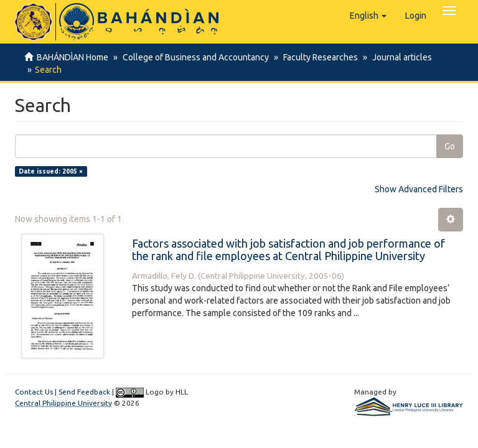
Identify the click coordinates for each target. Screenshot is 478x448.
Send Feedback (84, 392)
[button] (368, 16)
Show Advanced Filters (419, 189)
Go (450, 146)
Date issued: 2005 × (51, 171)
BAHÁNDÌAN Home (73, 57)
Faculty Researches (317, 57)
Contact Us (34, 392)
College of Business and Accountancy (194, 57)
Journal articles (396, 57)
